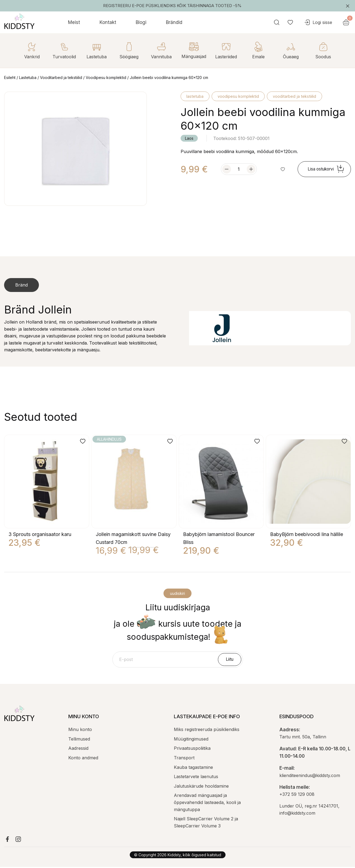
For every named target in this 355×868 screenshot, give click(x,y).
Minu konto (80, 730)
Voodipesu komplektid (106, 77)
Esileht (10, 77)
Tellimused (79, 740)
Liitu (230, 660)
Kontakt (108, 22)
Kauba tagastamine (193, 768)
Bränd (21, 285)
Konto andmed (83, 759)
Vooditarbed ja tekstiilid (61, 77)
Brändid (174, 22)
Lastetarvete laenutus (196, 778)
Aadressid (78, 749)
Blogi (141, 22)
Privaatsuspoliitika (192, 749)
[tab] (21, 285)
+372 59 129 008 (297, 795)
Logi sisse (332, 22)
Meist (74, 22)
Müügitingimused (191, 740)
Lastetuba (28, 77)
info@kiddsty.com (297, 814)
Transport (184, 759)
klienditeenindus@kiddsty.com (310, 776)
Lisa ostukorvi (324, 170)
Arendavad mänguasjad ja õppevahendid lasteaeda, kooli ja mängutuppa (207, 803)
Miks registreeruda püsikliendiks (207, 730)
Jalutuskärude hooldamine (201, 787)
